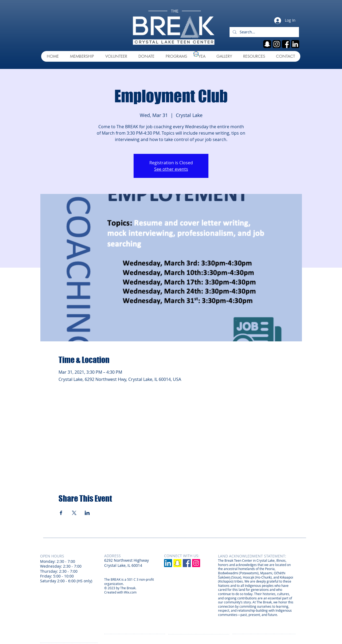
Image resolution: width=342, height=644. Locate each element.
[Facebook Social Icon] (187, 563)
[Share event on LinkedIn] (87, 513)
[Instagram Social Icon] (196, 563)
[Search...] (264, 32)
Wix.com (130, 592)
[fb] (286, 44)
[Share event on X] (74, 513)
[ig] (277, 44)
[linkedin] (295, 44)
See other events (171, 169)
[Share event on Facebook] (61, 513)
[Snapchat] (177, 563)
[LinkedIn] (168, 563)
